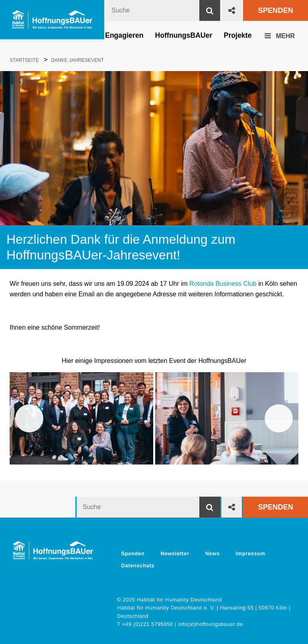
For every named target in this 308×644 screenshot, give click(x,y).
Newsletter (175, 553)
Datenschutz (138, 566)
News (213, 553)
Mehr (280, 36)
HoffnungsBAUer (184, 35)
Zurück (29, 418)
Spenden (275, 10)
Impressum (251, 553)
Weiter (279, 418)
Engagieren (124, 35)
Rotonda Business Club (223, 284)
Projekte (238, 35)
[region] (154, 418)
